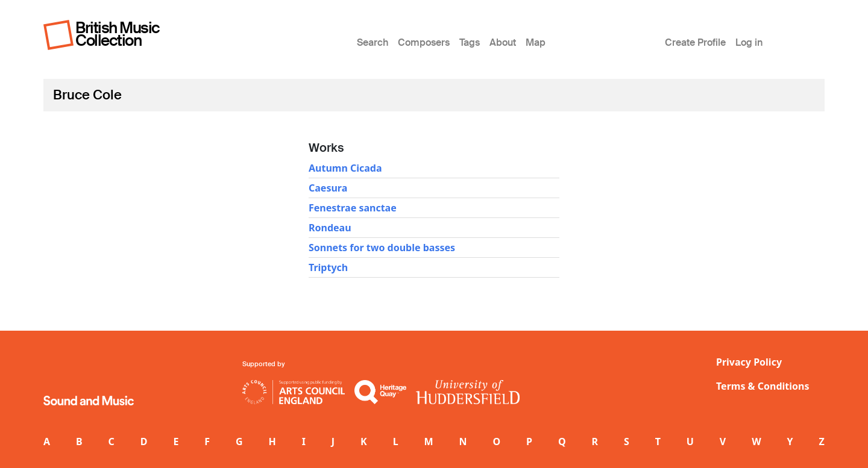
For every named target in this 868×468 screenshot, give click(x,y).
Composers (424, 42)
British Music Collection (118, 34)
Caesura (328, 188)
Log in (749, 42)
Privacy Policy (749, 362)
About (503, 42)
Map (536, 42)
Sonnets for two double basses (382, 248)
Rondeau (330, 228)
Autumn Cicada (345, 168)
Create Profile (695, 42)
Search (373, 42)
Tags (470, 42)
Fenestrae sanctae (353, 208)
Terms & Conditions (763, 386)
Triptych (328, 267)
